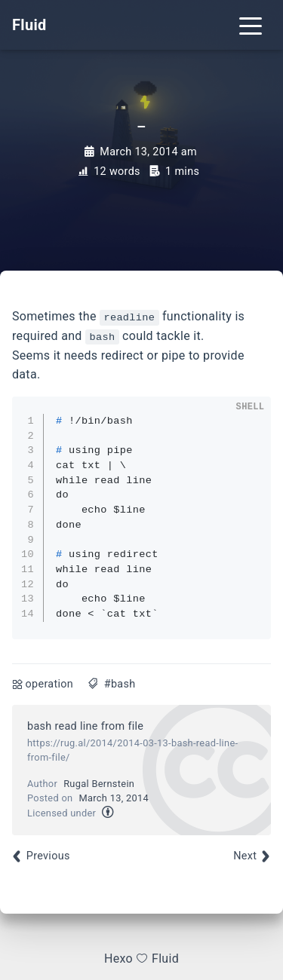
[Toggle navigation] (251, 25)
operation (50, 684)
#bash (120, 684)
